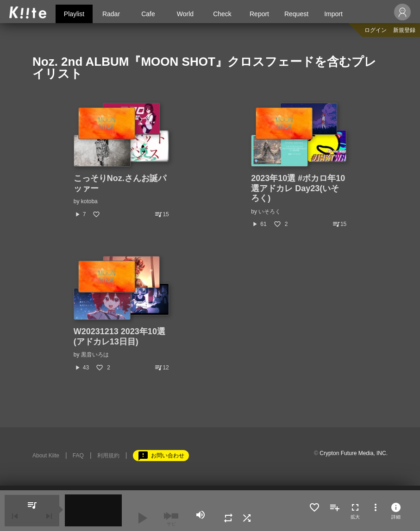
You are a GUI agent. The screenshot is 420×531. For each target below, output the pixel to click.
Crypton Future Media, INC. (354, 453)
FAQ (78, 456)
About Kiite (46, 456)
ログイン (376, 30)
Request (296, 14)
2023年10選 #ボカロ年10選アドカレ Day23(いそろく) (298, 188)
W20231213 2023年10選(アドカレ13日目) (119, 337)
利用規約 (108, 456)
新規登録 (404, 30)
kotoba (89, 201)
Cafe (148, 14)
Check (222, 14)
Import (333, 14)
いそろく (270, 212)
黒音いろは (95, 355)
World (185, 14)
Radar (111, 14)
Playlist (74, 14)
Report (259, 14)
